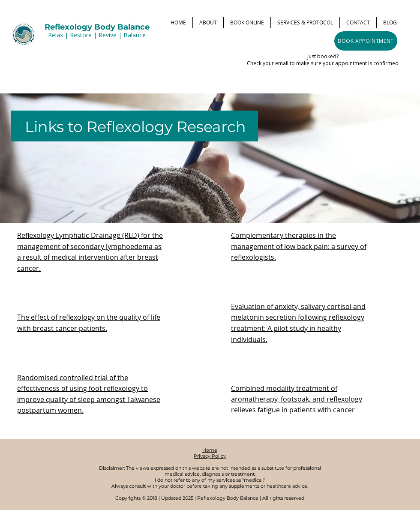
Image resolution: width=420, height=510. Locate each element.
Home (210, 450)
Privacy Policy (210, 456)
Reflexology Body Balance (97, 27)
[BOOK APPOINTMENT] (366, 41)
